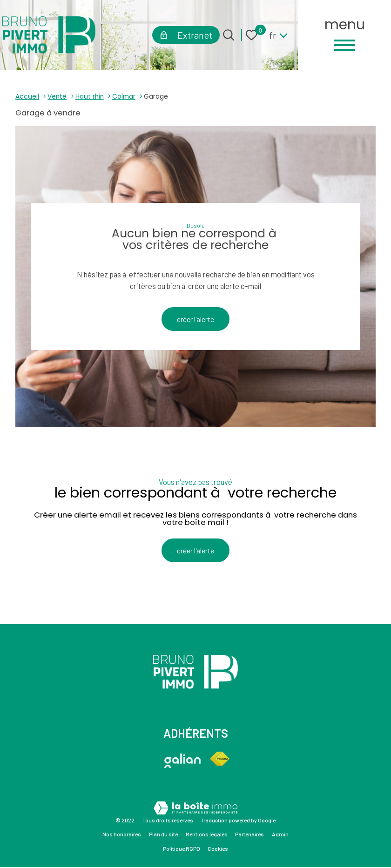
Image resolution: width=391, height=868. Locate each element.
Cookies (218, 849)
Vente (57, 97)
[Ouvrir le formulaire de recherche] (229, 35)
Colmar (124, 97)
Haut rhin (90, 97)
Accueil (27, 97)
